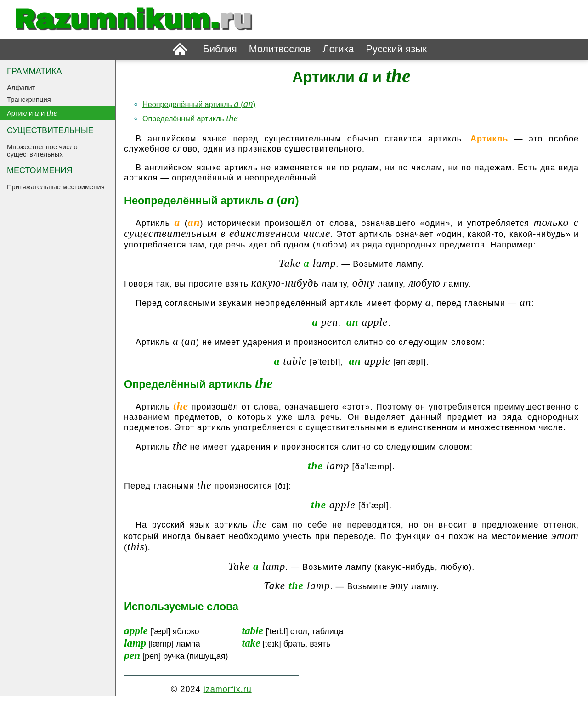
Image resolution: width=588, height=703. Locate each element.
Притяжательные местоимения (56, 187)
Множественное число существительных (42, 151)
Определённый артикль (190, 118)
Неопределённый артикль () (199, 104)
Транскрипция (29, 100)
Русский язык (397, 49)
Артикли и (32, 113)
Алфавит (21, 88)
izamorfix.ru (228, 689)
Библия (220, 49)
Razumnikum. (133, 19)
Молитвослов (280, 49)
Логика (338, 49)
